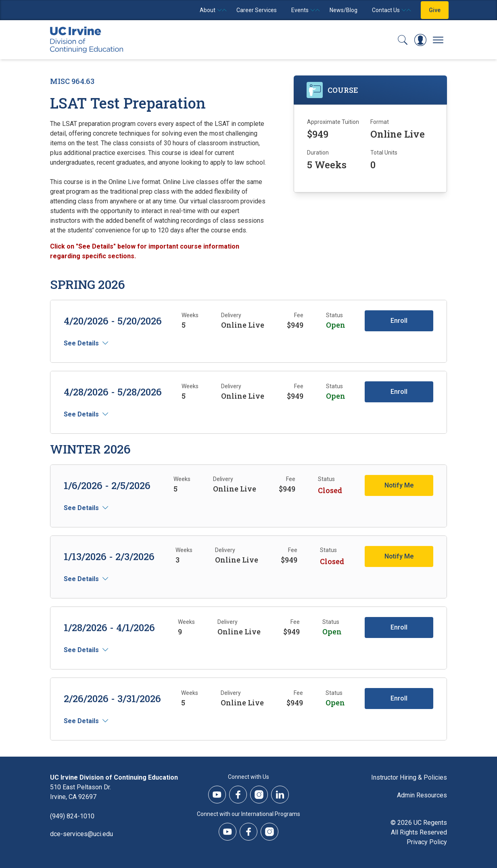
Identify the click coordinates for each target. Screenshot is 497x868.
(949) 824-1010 (72, 816)
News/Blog (344, 10)
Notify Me (399, 485)
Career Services (257, 10)
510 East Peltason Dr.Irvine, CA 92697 (80, 792)
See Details (81, 343)
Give (435, 10)
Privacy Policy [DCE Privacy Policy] (427, 842)
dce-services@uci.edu (81, 834)
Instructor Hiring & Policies (409, 777)
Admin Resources (422, 795)
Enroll (399, 321)
